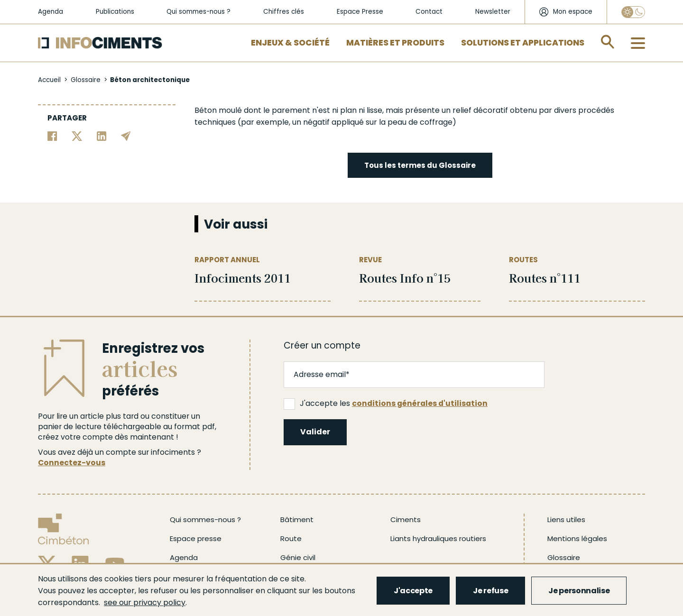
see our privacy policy (145, 602)
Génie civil (298, 557)
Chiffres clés (284, 12)
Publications (115, 12)
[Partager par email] (126, 135)
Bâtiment (297, 519)
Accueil (49, 80)
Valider (315, 432)
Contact (429, 12)
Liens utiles (566, 519)
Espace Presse (360, 12)
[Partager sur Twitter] (77, 135)
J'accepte (413, 591)
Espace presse (196, 538)
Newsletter (493, 12)
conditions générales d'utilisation (420, 403)
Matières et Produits (395, 43)
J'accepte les (386, 404)
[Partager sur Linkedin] (102, 135)
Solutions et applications (523, 43)
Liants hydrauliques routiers (438, 538)
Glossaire (86, 80)
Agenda (51, 12)
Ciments (406, 519)
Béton (206, 110)
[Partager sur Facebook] (52, 135)
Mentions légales (577, 538)
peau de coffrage (420, 122)
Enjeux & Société (290, 43)
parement (291, 110)
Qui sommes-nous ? (198, 12)
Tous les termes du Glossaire (420, 165)
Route (291, 538)
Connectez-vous (72, 463)
